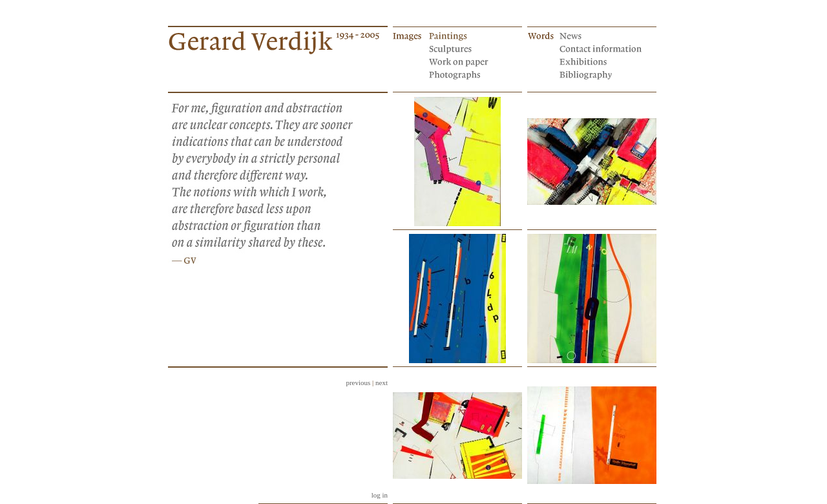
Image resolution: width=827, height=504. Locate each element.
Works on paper (471, 61)
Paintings (471, 35)
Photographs (471, 74)
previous (358, 383)
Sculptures (471, 48)
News (602, 35)
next (382, 383)
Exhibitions (602, 61)
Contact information (602, 48)
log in (380, 495)
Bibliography (602, 74)
